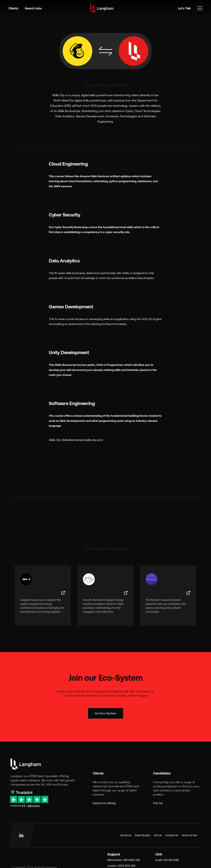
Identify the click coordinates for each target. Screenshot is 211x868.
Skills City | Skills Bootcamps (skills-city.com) (76, 440)
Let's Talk (184, 8)
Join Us (158, 835)
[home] (102, 8)
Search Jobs (33, 8)
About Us (126, 835)
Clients (13, 8)
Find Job (158, 803)
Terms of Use (189, 835)
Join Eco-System (106, 713)
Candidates (162, 773)
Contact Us (172, 835)
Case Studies (143, 835)
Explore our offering (104, 803)
